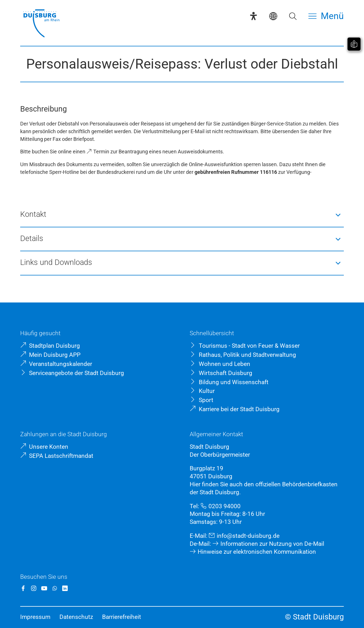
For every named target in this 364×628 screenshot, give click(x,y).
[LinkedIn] (65, 588)
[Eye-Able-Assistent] (254, 16)
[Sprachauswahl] (273, 16)
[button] (182, 215)
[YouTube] (44, 588)
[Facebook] (23, 588)
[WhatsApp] (55, 588)
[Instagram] (34, 588)
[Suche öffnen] (293, 16)
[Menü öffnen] (326, 16)
